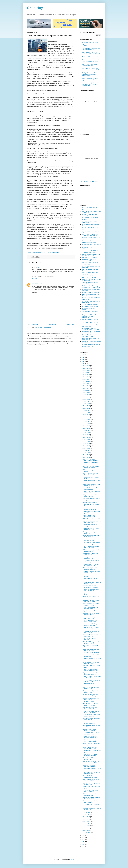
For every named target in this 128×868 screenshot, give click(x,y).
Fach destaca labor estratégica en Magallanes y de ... (92, 499)
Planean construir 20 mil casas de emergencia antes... (91, 773)
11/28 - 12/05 (87, 375)
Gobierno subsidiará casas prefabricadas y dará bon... (90, 586)
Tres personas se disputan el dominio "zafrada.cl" (90, 692)
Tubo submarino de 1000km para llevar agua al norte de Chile (90, 277)
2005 (83, 844)
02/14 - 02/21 (87, 819)
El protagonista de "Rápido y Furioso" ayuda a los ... (90, 730)
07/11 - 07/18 (87, 419)
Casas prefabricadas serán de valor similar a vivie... (92, 677)
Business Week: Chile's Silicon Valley (91, 323)
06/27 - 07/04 (87, 424)
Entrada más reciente (33, 325)
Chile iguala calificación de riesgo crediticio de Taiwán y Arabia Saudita (91, 287)
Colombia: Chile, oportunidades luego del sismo (91, 505)
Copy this (83, 181)
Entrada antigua (70, 325)
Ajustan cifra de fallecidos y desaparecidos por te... (90, 625)
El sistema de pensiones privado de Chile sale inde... (92, 809)
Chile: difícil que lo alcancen (89, 348)
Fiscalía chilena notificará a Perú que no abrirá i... (91, 632)
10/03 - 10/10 (87, 393)
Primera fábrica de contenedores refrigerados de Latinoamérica (90, 235)
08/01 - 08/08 (87, 413)
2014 (83, 355)
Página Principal (52, 325)
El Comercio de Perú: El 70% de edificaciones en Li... (91, 614)
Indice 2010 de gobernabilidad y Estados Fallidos (90, 283)
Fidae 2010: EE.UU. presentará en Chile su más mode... (92, 643)
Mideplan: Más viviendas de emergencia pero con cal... (90, 525)
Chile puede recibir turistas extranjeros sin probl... (90, 516)
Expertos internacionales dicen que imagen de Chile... (92, 522)
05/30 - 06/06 (87, 433)
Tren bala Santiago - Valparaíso (90, 304)
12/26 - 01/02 (87, 366)
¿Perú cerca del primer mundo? (90, 57)
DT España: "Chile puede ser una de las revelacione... (91, 805)
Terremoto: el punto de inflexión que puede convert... (91, 791)
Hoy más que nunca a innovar (91, 611)
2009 (83, 835)
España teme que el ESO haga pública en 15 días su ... (91, 699)
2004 (83, 846)
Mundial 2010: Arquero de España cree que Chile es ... (92, 489)
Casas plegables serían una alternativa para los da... (90, 748)
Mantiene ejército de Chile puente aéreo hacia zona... (91, 719)
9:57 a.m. (40, 284)
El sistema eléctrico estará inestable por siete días (90, 766)
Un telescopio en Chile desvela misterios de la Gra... (91, 663)
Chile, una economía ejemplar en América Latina (91, 784)
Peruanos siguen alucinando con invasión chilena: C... (91, 708)
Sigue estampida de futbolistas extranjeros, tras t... (91, 554)
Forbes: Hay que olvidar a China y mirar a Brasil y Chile (90, 273)
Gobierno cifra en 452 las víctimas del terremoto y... (92, 572)
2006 (83, 842)
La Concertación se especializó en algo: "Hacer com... (92, 617)
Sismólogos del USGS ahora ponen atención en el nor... (92, 558)
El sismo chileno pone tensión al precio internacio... (91, 802)
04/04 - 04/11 (87, 450)
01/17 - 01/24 (87, 828)
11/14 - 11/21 (87, 379)
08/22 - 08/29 (87, 406)
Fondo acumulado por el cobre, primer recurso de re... (91, 608)
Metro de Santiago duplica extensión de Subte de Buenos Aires (91, 49)
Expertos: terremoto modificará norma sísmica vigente (91, 621)
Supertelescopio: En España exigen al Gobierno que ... (90, 674)
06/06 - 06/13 (87, 430)
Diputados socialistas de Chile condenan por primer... (91, 579)
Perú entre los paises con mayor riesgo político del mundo (90, 79)
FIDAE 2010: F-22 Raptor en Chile (92, 519)
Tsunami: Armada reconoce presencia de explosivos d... (91, 737)
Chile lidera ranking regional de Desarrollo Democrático (89, 215)
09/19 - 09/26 (87, 397)
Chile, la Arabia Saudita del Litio (90, 306)
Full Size (95, 181)
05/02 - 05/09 (87, 442)
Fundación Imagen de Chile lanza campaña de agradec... (91, 597)
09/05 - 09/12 (87, 402)
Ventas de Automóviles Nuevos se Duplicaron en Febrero (92, 712)
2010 (83, 364)
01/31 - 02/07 (87, 824)
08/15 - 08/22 (87, 408)
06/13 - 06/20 (87, 428)
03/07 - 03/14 (87, 812)
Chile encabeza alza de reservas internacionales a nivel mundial (90, 242)
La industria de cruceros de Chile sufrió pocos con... (91, 733)
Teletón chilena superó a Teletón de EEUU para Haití (92, 583)
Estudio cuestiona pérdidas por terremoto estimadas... (91, 474)
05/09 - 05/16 (87, 439)
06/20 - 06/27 (87, 426)
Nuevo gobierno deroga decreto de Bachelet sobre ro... (92, 715)
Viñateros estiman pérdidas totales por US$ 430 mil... (92, 688)
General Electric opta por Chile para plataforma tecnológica (91, 332)
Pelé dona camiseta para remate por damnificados (91, 550)
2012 (83, 359)
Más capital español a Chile (90, 502)
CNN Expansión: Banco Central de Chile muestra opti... (92, 543)
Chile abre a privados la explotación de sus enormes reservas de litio (91, 61)
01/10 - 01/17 (87, 830)
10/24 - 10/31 (87, 386)
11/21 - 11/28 (87, 377)
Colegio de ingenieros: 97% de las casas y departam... (92, 496)
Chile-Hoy (35, 8)
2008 (83, 837)
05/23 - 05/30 (87, 435)
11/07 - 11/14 (87, 381)
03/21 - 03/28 (87, 455)
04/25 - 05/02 (87, 444)
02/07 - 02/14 (87, 821)
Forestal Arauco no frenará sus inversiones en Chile (91, 565)
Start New (89, 181)
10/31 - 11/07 (87, 384)
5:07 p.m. (39, 267)
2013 (83, 357)
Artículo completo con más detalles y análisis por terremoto (43, 252)
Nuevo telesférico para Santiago (90, 258)
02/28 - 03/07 (87, 815)
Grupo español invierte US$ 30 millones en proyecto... (91, 561)
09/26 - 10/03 (87, 395)
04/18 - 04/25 (87, 446)
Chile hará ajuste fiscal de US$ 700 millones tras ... (92, 492)
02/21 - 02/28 (87, 817)
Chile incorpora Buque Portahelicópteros (87, 248)
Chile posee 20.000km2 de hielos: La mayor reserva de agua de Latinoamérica (91, 316)
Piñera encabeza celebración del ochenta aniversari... (91, 547)
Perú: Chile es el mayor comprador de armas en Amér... (92, 780)
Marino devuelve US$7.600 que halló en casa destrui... (91, 467)
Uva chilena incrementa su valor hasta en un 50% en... (91, 650)
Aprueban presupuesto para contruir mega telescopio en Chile (91, 255)
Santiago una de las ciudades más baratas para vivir (90, 339)
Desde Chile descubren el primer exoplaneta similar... (91, 628)
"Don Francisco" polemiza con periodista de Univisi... (91, 568)
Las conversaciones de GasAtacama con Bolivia (90, 684)
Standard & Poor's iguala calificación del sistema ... (90, 777)
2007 (83, 840)
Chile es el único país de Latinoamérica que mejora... (91, 460)
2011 (83, 362)
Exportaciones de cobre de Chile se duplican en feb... (92, 769)
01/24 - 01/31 (87, 826)
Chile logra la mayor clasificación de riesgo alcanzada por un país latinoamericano (91, 74)
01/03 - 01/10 (87, 832)
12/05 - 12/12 (87, 373)
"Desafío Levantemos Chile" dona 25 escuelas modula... (91, 798)
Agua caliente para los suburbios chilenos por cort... (91, 604)
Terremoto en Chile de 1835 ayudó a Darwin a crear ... (92, 681)
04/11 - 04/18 (87, 448)
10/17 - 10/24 (87, 388)
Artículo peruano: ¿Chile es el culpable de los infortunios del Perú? (91, 53)
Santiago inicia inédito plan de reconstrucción (91, 533)
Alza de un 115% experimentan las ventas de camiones (92, 540)
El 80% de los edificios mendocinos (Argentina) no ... (92, 787)
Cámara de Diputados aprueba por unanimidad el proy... (92, 635)
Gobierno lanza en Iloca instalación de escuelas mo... (92, 795)
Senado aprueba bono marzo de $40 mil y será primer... (91, 601)
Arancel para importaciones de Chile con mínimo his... (91, 723)
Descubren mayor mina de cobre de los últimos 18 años (91, 325)
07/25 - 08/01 (87, 415)
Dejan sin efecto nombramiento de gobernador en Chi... (92, 485)
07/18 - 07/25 (87, 417)
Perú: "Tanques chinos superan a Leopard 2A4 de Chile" (90, 65)
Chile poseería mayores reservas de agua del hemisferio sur (91, 345)
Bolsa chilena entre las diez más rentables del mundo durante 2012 (90, 69)
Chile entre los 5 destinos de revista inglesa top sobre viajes (91, 335)
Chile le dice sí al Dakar (89, 702)
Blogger (72, 860)
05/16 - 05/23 (87, 437)
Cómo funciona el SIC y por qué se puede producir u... (92, 751)
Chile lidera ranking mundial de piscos (91, 293)
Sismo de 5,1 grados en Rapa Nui (91, 653)
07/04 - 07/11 (87, 422)
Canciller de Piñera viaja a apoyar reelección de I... (91, 481)
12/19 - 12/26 (87, 368)
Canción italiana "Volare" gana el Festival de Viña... (91, 759)
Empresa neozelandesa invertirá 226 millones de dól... (91, 590)
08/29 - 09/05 (87, 404)
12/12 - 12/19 (87, 370)
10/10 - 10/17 (87, 390)
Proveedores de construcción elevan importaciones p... (90, 695)
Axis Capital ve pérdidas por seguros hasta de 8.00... (90, 741)
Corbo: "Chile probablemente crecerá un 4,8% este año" (90, 670)
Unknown (34, 284)
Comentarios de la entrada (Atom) (43, 327)
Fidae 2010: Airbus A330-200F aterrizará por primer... (91, 705)
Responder (34, 278)
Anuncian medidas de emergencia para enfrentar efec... (92, 529)
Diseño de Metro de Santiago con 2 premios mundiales (90, 263)
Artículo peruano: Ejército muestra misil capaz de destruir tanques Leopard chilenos (90, 84)
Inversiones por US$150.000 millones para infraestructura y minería (91, 252)
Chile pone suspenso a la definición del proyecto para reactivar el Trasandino (91, 44)
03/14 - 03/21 (87, 457)
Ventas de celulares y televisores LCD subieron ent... (91, 536)
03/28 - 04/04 (87, 453)
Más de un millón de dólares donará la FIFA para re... (90, 509)
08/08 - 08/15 (87, 410)
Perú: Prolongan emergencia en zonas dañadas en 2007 (91, 762)
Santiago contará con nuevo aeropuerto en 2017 (89, 260)
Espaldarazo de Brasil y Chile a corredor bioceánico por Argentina (90, 329)
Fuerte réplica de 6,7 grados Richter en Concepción (90, 755)
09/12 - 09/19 (87, 399)
